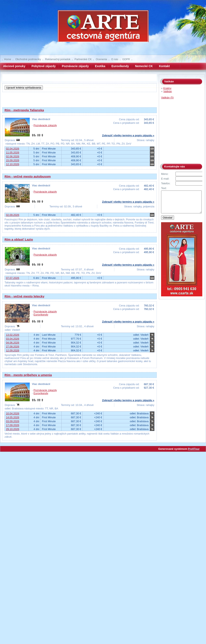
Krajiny (167, 88)
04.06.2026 (13, 343)
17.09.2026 (13, 425)
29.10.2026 (13, 429)
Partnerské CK (83, 59)
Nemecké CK (144, 66)
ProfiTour (194, 449)
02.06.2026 (13, 156)
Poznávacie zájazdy (75, 66)
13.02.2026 (13, 335)
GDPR (126, 59)
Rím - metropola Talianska (24, 110)
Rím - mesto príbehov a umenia (28, 375)
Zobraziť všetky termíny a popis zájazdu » (128, 135)
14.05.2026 (13, 417)
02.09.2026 (13, 215)
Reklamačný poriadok (58, 59)
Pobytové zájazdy (44, 66)
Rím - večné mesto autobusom (28, 176)
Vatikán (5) (167, 98)
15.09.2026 (13, 160)
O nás (115, 59)
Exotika (100, 66)
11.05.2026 (13, 153)
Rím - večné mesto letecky (24, 296)
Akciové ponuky (14, 66)
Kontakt (164, 66)
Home (8, 59)
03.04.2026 (13, 339)
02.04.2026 (13, 149)
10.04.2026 (13, 413)
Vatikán (168, 91)
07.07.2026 (13, 278)
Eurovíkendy (120, 66)
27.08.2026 (13, 347)
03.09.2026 (13, 421)
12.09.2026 (13, 350)
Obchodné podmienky (28, 59)
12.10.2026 (13, 164)
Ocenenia (101, 59)
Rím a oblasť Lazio (19, 239)
